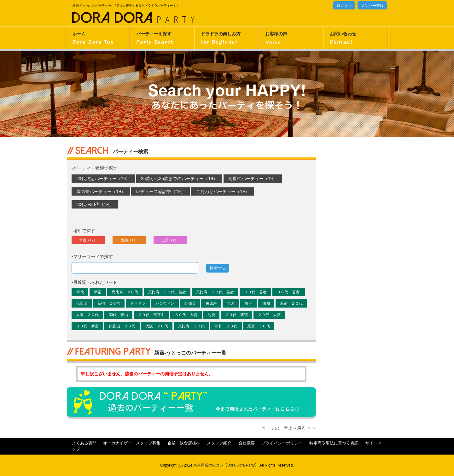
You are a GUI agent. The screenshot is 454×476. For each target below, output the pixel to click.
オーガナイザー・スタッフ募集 (132, 443)
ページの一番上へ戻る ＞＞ (289, 428)
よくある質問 (84, 443)
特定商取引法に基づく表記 (334, 443)
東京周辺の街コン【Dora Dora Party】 (226, 465)
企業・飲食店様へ (184, 443)
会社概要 (247, 443)
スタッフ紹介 (219, 443)
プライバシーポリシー (282, 443)
